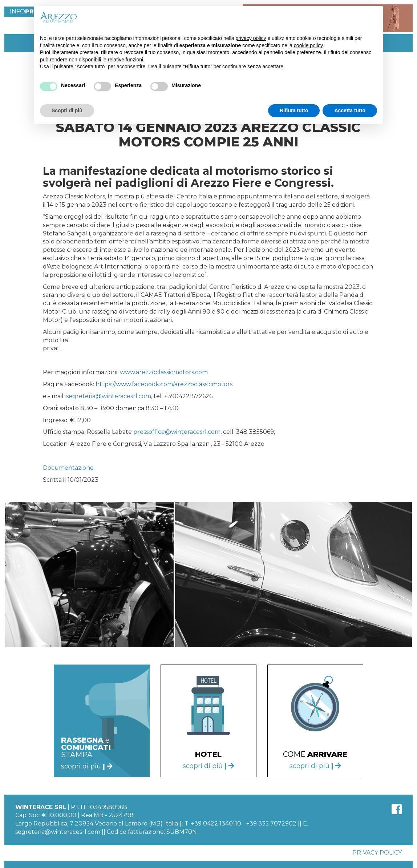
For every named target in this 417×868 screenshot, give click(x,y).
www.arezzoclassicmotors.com (164, 372)
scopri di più (208, 766)
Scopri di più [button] (67, 110)
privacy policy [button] (251, 38)
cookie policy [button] (308, 45)
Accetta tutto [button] (350, 110)
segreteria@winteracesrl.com (109, 396)
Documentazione (68, 468)
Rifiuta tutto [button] (294, 110)
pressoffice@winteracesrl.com (177, 432)
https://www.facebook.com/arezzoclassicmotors (164, 384)
